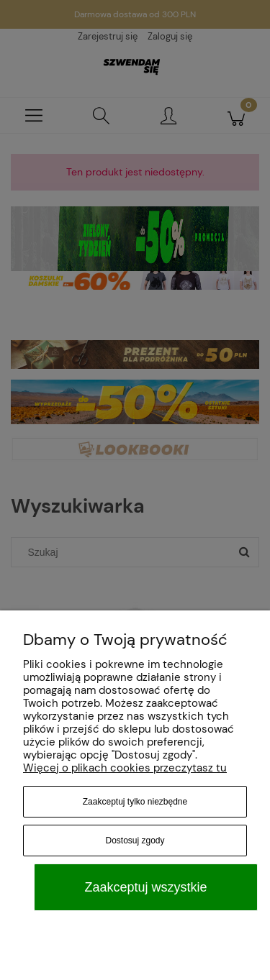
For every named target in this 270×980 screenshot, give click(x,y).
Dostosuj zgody (135, 841)
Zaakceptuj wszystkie (145, 887)
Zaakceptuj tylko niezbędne (135, 802)
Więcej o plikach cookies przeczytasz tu (125, 768)
